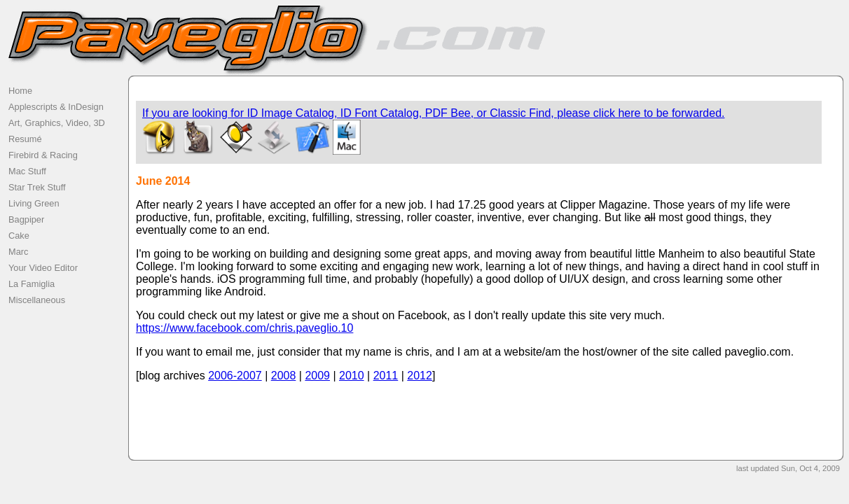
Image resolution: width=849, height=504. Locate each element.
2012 (420, 376)
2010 (352, 376)
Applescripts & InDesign (56, 107)
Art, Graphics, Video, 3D (57, 123)
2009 (317, 376)
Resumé (25, 139)
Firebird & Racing (43, 155)
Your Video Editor (43, 268)
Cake (19, 236)
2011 (386, 376)
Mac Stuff (27, 171)
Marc (18, 252)
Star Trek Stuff (37, 187)
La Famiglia (32, 284)
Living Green (34, 203)
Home (20, 91)
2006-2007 (235, 376)
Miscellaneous (37, 300)
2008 (284, 376)
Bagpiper (26, 219)
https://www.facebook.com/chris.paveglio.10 (244, 328)
